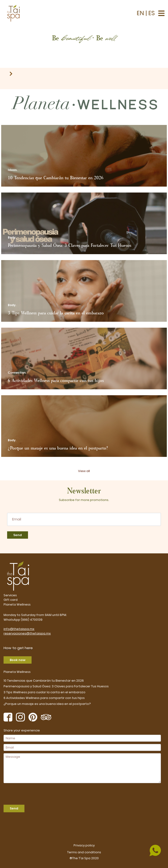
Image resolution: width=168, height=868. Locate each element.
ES (151, 13)
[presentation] (31, 792)
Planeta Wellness (17, 604)
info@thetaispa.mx (19, 629)
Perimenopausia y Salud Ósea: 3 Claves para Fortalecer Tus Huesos (56, 686)
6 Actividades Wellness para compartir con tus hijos (44, 698)
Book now (18, 660)
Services (10, 595)
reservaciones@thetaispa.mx (27, 633)
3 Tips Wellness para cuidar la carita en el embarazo (44, 692)
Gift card (11, 600)
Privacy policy (84, 845)
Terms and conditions (84, 852)
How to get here (18, 648)
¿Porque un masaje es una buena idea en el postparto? (47, 704)
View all (84, 471)
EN (141, 13)
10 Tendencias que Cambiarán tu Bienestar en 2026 (44, 681)
